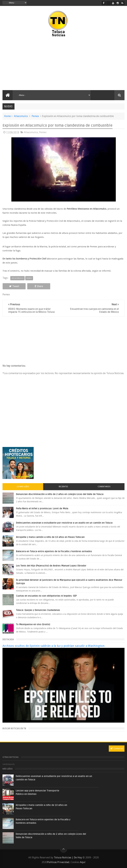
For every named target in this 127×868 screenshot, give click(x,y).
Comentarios (104, 487)
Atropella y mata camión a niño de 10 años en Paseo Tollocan (50, 537)
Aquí (83, 862)
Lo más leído (23, 487)
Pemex (35, 116)
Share (39, 286)
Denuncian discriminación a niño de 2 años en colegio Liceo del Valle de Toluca (60, 494)
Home (7, 116)
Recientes (63, 487)
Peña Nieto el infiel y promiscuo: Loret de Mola (42, 508)
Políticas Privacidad (58, 862)
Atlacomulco (21, 116)
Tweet (14, 286)
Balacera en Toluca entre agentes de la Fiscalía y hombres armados (54, 551)
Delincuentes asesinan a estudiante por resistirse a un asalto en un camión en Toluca (64, 523)
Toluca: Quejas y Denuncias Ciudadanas (38, 610)
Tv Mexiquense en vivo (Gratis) (33, 624)
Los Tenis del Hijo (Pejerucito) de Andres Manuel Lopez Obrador (51, 566)
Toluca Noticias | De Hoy (68, 858)
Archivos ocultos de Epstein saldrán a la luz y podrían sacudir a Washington (54, 646)
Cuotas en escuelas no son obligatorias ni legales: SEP (46, 596)
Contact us (117, 748)
